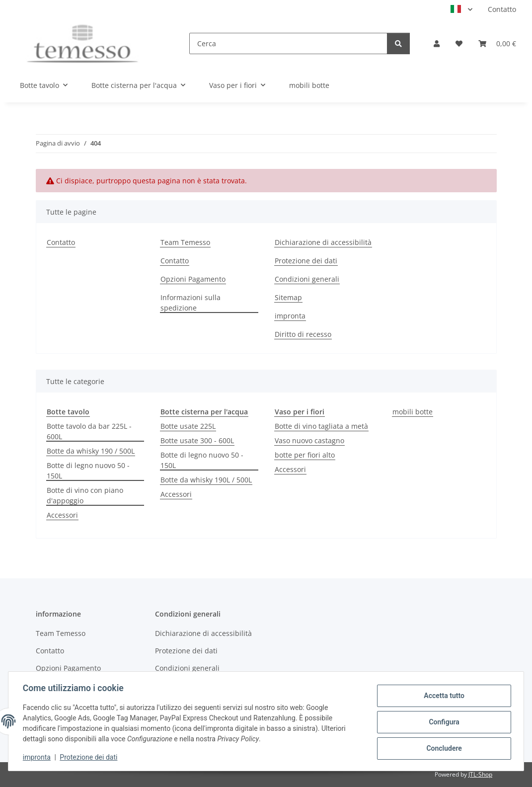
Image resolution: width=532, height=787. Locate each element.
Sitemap (288, 297)
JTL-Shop (480, 774)
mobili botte (413, 412)
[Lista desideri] (459, 43)
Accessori (62, 515)
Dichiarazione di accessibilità (323, 242)
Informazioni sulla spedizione (190, 303)
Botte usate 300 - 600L (197, 440)
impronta (38, 757)
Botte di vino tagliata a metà (321, 426)
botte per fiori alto (305, 455)
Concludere (443, 748)
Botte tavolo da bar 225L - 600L (89, 431)
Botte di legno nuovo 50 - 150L (88, 471)
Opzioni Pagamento (193, 279)
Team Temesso (185, 242)
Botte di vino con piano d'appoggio (85, 495)
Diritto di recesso (303, 334)
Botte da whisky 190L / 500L (206, 480)
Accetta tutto (443, 696)
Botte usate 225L (188, 426)
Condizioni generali (307, 279)
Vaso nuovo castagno (309, 440)
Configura (442, 722)
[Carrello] (497, 43)
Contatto (502, 9)
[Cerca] (288, 43)
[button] (437, 43)
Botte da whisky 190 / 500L (91, 451)
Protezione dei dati (90, 757)
